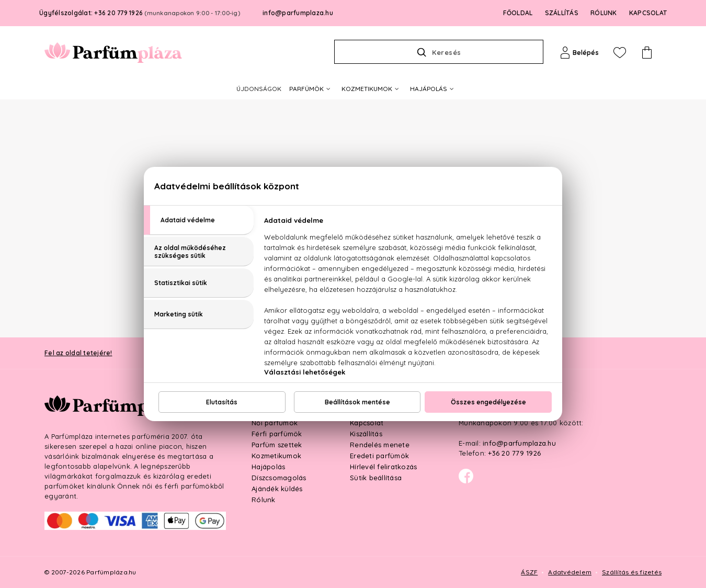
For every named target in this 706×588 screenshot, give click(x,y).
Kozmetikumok (276, 456)
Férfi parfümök (277, 434)
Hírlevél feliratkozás (383, 467)
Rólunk (264, 500)
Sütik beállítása (376, 478)
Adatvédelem (570, 572)
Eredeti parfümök (379, 456)
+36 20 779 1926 (514, 453)
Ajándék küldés (277, 489)
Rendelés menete (380, 445)
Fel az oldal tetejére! (78, 353)
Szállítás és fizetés (632, 572)
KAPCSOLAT (648, 13)
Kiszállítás (366, 434)
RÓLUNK (604, 13)
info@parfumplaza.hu (298, 13)
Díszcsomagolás (279, 478)
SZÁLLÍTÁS (562, 13)
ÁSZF (529, 572)
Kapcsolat (367, 423)
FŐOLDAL (518, 13)
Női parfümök (275, 423)
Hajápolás (268, 467)
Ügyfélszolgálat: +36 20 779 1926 (140, 13)
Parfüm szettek (277, 445)
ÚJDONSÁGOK (259, 89)
